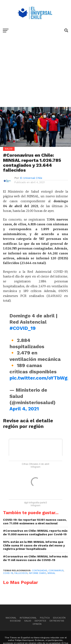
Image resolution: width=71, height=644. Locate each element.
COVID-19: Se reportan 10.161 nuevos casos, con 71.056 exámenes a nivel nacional (35, 522)
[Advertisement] (35, 74)
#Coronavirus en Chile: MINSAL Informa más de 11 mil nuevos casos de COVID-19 (35, 558)
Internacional (28, 618)
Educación (59, 618)
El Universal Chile (31, 178)
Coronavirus (56, 571)
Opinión (37, 624)
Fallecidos (21, 573)
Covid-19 (8, 573)
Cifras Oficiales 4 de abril (35, 464)
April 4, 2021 (24, 409)
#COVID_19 (23, 328)
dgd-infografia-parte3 (35, 503)
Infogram (35, 467)
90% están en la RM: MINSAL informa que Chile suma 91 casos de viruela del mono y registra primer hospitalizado (34, 545)
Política (45, 618)
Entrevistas (57, 621)
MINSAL (51, 573)
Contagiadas (40, 571)
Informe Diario (38, 573)
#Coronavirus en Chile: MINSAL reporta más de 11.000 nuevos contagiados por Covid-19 (35, 533)
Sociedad (15, 621)
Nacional (11, 618)
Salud (28, 621)
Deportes (40, 621)
